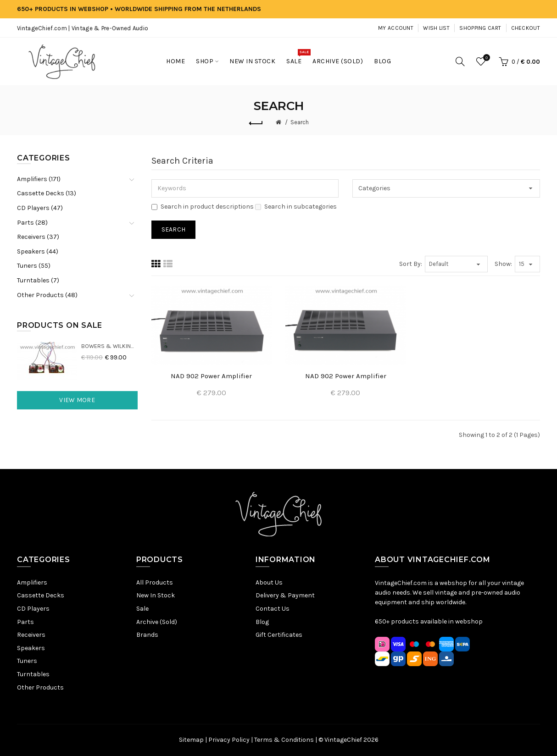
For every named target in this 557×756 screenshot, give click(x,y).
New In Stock (156, 595)
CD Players (33, 609)
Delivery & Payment (285, 595)
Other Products (40, 687)
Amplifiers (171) (39, 179)
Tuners (27, 661)
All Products (155, 582)
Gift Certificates (279, 635)
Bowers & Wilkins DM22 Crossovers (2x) (109, 346)
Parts (25, 622)
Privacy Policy (229, 740)
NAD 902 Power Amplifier (211, 376)
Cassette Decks (41, 595)
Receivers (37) (38, 237)
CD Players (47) (40, 208)
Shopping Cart (480, 28)
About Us (269, 582)
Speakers (31, 648)
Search (300, 122)
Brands (147, 635)
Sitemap (191, 740)
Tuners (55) (34, 266)
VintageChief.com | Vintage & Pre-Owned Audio (83, 28)
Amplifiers (32, 582)
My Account (396, 28)
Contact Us (273, 609)
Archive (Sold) (157, 622)
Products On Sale (60, 325)
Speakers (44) (38, 251)
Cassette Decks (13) (47, 193)
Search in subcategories (296, 207)
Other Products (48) (47, 295)
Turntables (33, 674)
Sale (142, 609)
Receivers (31, 635)
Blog (262, 622)
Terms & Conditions (284, 740)
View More (77, 400)
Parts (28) (32, 223)
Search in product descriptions (203, 207)
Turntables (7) (38, 280)
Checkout (526, 28)
